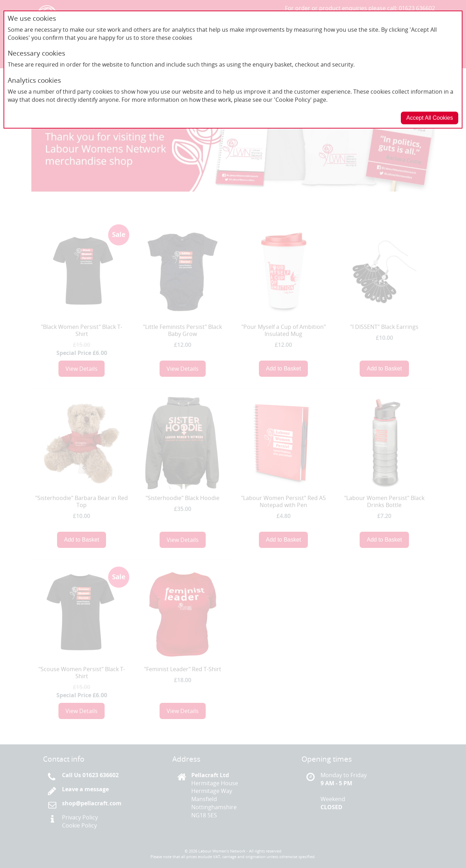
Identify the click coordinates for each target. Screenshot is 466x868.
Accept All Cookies (430, 118)
